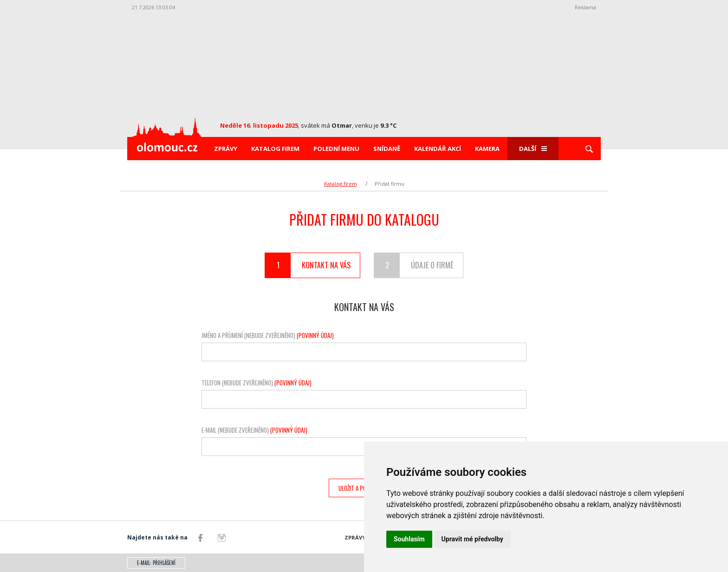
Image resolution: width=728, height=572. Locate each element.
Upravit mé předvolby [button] (472, 539)
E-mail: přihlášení (156, 563)
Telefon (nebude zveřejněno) (257, 383)
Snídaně (387, 149)
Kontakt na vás (308, 265)
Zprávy (226, 149)
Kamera (487, 149)
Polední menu (336, 149)
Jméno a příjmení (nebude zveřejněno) (268, 335)
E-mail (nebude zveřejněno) (254, 430)
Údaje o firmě (414, 265)
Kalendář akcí (438, 149)
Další (533, 149)
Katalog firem (275, 149)
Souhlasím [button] (409, 539)
